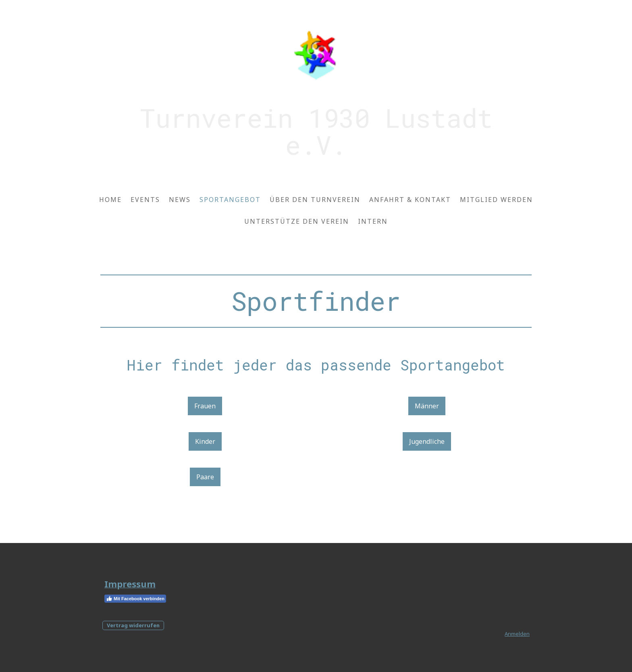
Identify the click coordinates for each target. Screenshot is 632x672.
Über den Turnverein (315, 200)
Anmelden (517, 634)
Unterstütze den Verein (297, 221)
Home (110, 200)
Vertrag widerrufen (133, 625)
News (180, 200)
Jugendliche (427, 441)
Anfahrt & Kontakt (410, 200)
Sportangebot (230, 200)
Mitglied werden (496, 200)
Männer (427, 406)
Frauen (205, 406)
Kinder (205, 441)
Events (145, 200)
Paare (205, 477)
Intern (373, 221)
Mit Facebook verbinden (135, 599)
